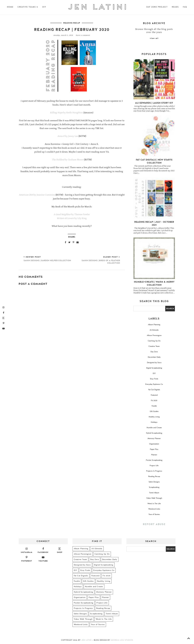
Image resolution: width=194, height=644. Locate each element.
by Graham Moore (68, 160)
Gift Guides (154, 411)
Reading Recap (72, 23)
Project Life (154, 466)
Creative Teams (28, 7)
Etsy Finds (154, 379)
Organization (154, 444)
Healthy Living (154, 417)
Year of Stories (154, 514)
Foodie (154, 406)
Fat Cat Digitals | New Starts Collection (154, 161)
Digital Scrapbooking (154, 368)
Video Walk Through (154, 498)
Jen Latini (86, 640)
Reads (175, 7)
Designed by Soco (154, 363)
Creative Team (154, 346)
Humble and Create (154, 428)
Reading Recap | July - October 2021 (154, 223)
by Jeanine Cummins (37, 195)
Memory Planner (154, 438)
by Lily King (72, 218)
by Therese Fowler (72, 214)
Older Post (96, 260)
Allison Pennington (154, 335)
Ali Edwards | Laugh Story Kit (154, 103)
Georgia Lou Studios (122, 640)
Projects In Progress (154, 471)
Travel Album (154, 493)
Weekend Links (154, 509)
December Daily (154, 357)
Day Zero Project (157, 7)
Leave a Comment (83, 35)
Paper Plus (154, 449)
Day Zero (154, 352)
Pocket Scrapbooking (154, 460)
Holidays (154, 422)
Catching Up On (154, 341)
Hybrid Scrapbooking (154, 433)
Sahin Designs (154, 482)
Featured (154, 395)
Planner (154, 455)
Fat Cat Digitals (154, 390)
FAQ (185, 7)
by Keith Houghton (66, 113)
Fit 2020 (154, 401)
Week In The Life (154, 504)
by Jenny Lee (68, 136)
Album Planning (154, 325)
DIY (44, 7)
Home (10, 7)
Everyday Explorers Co (154, 384)
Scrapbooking (154, 487)
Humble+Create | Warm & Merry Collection (154, 283)
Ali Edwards (154, 330)
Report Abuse (154, 524)
